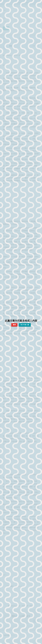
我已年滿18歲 (25, 325)
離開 (14, 325)
